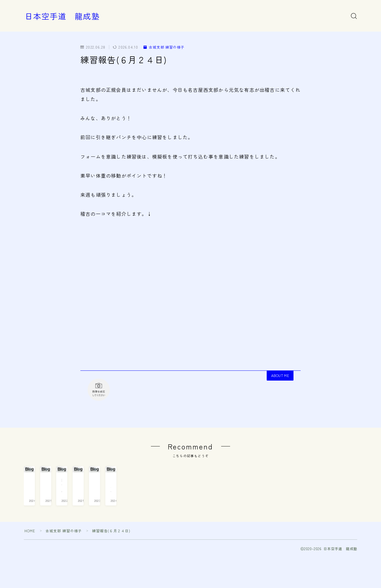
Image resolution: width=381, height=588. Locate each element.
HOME (30, 561)
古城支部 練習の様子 (164, 47)
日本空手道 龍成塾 (62, 16)
